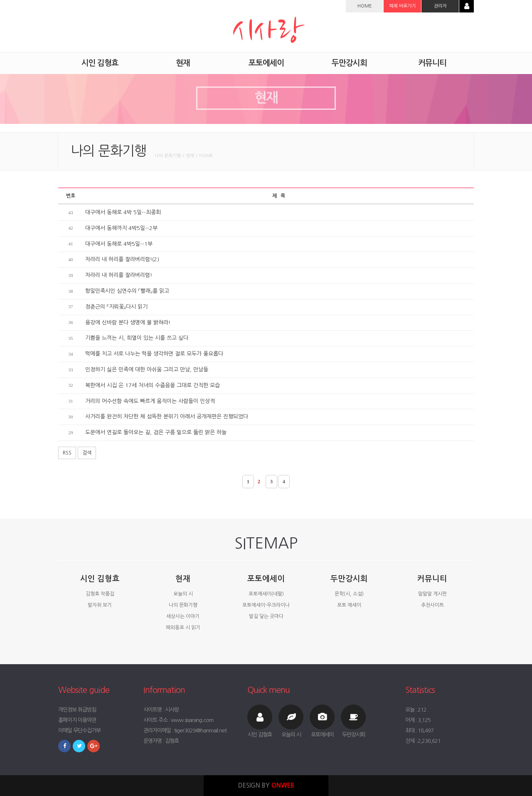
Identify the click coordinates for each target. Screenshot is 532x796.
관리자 (440, 6)
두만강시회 (349, 579)
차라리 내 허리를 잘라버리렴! (119, 275)
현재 (183, 579)
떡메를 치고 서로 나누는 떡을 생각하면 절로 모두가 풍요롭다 (154, 354)
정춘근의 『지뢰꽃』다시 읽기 (116, 307)
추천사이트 (432, 605)
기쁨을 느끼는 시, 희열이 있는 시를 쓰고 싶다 (137, 338)
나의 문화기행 (183, 605)
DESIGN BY (266, 785)
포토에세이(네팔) (266, 594)
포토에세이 (266, 579)
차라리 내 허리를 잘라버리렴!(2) (122, 259)
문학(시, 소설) (349, 594)
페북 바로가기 (403, 6)
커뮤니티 (432, 579)
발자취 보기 (100, 605)
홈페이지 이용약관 (77, 720)
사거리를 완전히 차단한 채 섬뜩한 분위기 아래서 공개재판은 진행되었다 (167, 417)
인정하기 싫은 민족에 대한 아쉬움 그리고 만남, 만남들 (147, 370)
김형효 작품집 (100, 594)
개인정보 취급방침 (77, 710)
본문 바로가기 (0, 0)
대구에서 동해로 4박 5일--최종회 (123, 212)
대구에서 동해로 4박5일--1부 (119, 244)
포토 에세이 (349, 605)
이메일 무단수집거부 (79, 730)
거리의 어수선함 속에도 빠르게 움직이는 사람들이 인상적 (150, 401)
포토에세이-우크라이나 (266, 605)
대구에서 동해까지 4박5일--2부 (121, 228)
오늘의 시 (183, 594)
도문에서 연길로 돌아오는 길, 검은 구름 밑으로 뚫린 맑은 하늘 (156, 432)
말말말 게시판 (432, 594)
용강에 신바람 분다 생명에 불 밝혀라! (128, 323)
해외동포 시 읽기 (183, 628)
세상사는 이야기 (183, 616)
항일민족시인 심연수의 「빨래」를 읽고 (127, 291)
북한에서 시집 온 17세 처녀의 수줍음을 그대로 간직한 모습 (153, 385)
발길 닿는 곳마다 (266, 616)
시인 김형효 (100, 579)
